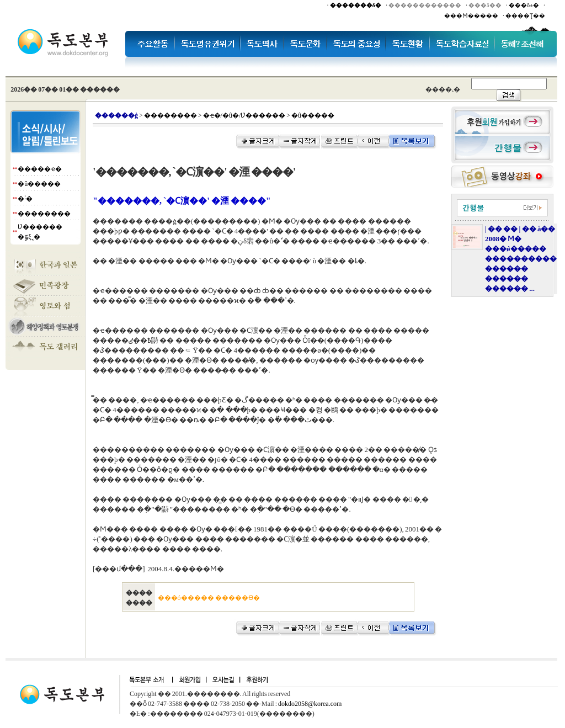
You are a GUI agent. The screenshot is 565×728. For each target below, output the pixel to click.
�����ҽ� (40, 169)
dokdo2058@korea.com (310, 704)
